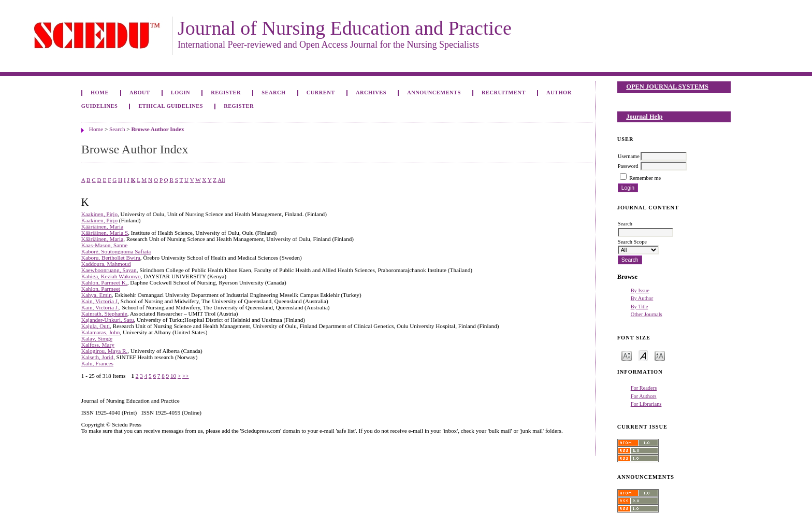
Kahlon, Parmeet (101, 289)
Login (180, 93)
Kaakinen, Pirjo (99, 214)
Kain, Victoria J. (100, 307)
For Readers (644, 388)
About (140, 93)
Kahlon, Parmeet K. (104, 282)
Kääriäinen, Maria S (105, 233)
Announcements (434, 93)
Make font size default (643, 355)
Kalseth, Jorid (97, 357)
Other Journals (647, 314)
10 (173, 376)
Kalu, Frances (97, 363)
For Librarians (646, 404)
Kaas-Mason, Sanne (104, 245)
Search (273, 93)
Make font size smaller (627, 355)
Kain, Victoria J (99, 301)
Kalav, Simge (97, 338)
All (221, 180)
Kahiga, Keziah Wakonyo (111, 276)
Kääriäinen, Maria (102, 226)
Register (226, 93)
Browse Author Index (157, 129)
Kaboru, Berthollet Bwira (111, 258)
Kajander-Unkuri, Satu (108, 320)
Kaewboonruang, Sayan (109, 270)
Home (100, 93)
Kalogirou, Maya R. (104, 351)
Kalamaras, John (101, 332)
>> (186, 376)
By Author (642, 298)
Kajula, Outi (96, 326)
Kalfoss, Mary (98, 345)
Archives (371, 93)
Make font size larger (660, 355)
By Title (640, 307)
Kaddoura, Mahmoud (106, 264)
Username (629, 156)
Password (628, 166)
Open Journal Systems (667, 87)
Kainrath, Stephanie (104, 314)
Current (321, 93)
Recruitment (504, 93)
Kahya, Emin (97, 295)
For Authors (644, 396)
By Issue (640, 290)
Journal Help (644, 117)
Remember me (645, 178)
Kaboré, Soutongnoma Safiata (116, 251)
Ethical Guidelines (171, 106)
